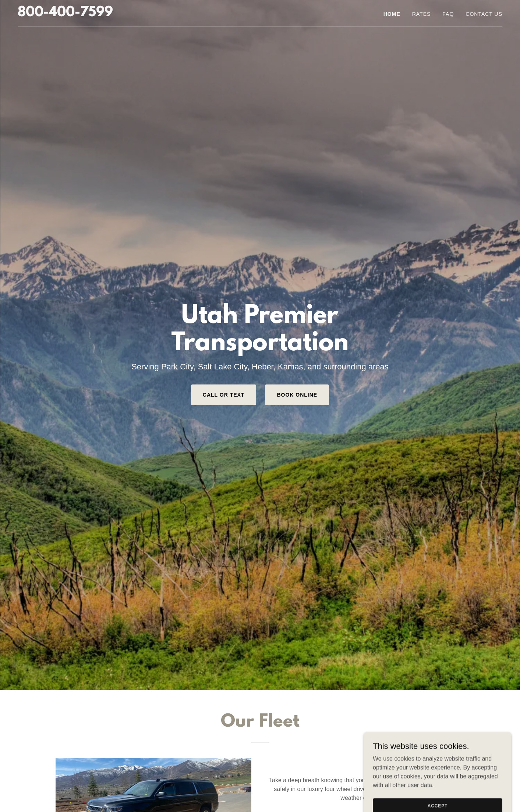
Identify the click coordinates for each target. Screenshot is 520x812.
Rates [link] (422, 14)
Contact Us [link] (484, 14)
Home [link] (392, 14)
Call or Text (224, 395)
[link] (65, 14)
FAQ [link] (448, 14)
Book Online (297, 395)
